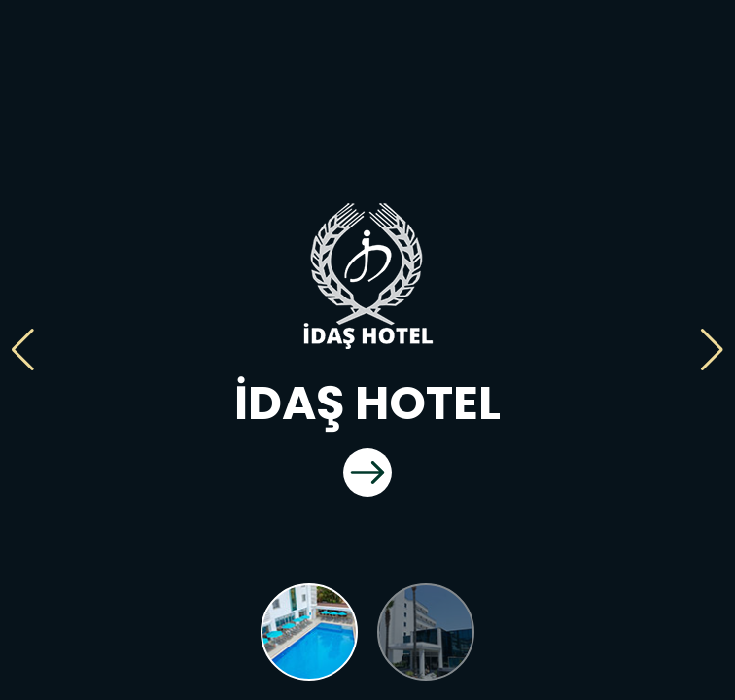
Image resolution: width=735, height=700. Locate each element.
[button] (23, 350)
